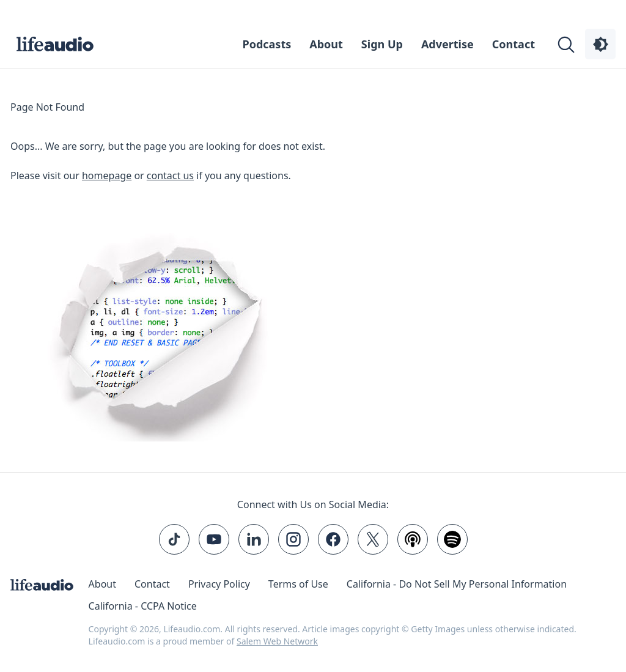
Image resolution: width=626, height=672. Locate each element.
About (326, 44)
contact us (170, 175)
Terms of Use (298, 584)
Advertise (447, 44)
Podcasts (267, 44)
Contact (514, 44)
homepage (107, 175)
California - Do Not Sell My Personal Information (457, 584)
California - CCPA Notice (143, 606)
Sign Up (382, 44)
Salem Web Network (277, 641)
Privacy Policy (219, 584)
